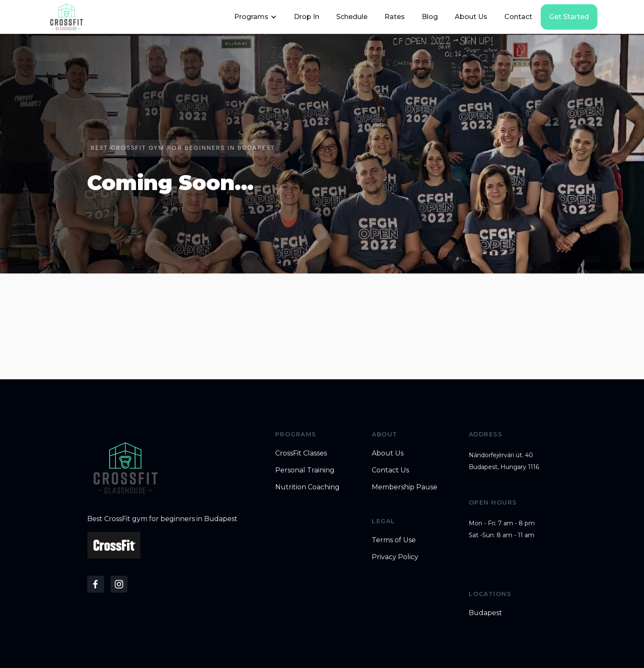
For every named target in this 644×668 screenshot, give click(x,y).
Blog (430, 17)
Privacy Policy (395, 557)
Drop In (307, 17)
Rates (395, 17)
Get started (569, 17)
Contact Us (390, 470)
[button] (254, 17)
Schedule (352, 17)
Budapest (485, 613)
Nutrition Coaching (307, 487)
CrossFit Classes (301, 453)
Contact (518, 17)
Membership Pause (405, 487)
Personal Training (305, 470)
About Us (471, 17)
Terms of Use (394, 540)
